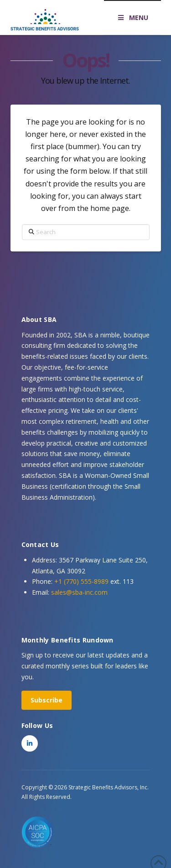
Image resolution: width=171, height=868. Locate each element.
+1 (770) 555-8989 (81, 581)
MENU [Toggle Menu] (132, 18)
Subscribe (47, 700)
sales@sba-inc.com (79, 592)
